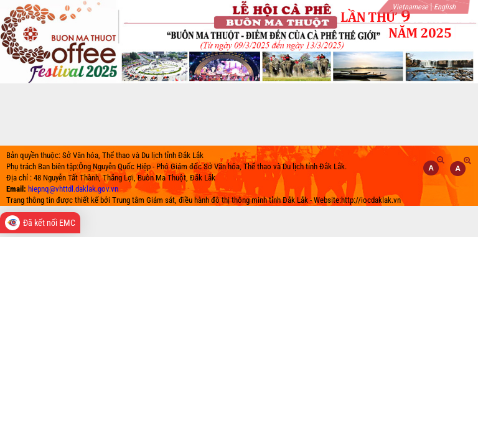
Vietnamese (410, 7)
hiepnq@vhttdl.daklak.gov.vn (73, 189)
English (445, 7)
